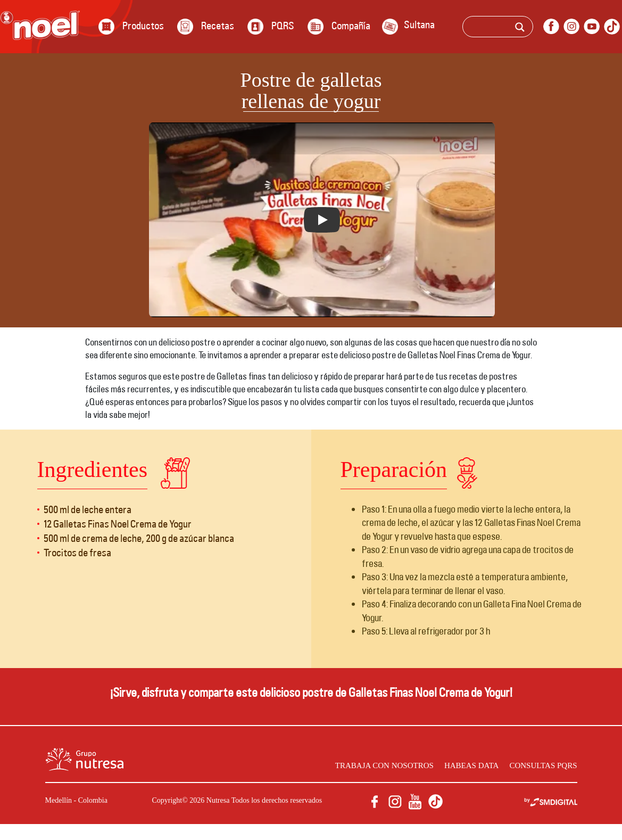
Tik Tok (612, 27)
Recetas (218, 26)
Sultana (419, 24)
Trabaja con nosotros (363, 765)
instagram (571, 27)
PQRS (283, 26)
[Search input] (512, 28)
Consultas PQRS (538, 765)
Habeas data (459, 765)
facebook (551, 27)
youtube (592, 27)
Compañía (351, 26)
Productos (143, 26)
